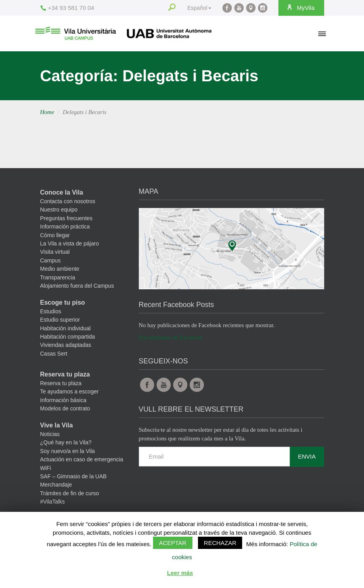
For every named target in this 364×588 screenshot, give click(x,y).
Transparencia (58, 277)
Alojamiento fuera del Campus (77, 286)
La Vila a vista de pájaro (70, 243)
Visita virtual (55, 252)
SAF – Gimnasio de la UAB (74, 476)
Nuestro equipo (59, 210)
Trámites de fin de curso (70, 493)
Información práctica (65, 227)
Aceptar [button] (173, 543)
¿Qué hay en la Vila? (66, 442)
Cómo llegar (55, 235)
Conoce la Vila (62, 192)
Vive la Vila (57, 425)
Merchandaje (56, 485)
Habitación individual (65, 328)
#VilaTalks (53, 502)
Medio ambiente (60, 269)
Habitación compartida (68, 337)
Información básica (63, 400)
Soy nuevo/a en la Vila (68, 451)
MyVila (301, 7)
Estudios (51, 311)
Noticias (50, 434)
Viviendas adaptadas (66, 345)
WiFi (46, 468)
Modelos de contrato (65, 408)
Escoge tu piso (63, 302)
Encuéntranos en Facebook (171, 337)
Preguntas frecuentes (66, 218)
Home (47, 112)
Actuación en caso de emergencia (82, 459)
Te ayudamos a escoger (70, 391)
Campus (50, 260)
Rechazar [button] (220, 543)
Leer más (180, 573)
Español (199, 8)
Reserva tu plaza (65, 374)
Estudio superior (60, 320)
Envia (307, 456)
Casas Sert (54, 354)
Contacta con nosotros (68, 201)
